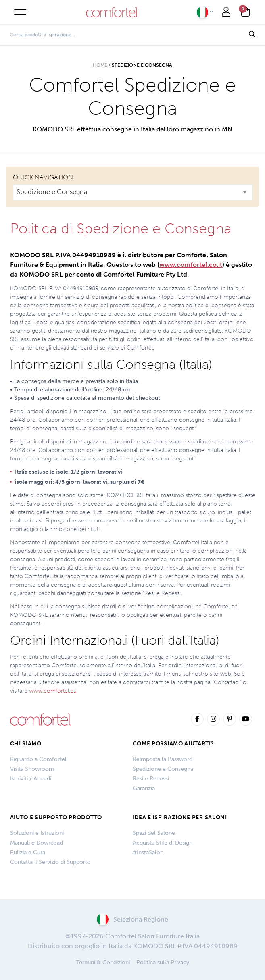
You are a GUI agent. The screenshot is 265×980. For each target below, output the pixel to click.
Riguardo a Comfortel (38, 759)
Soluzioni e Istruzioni (37, 833)
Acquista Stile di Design (163, 843)
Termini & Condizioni (103, 962)
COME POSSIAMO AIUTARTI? (173, 744)
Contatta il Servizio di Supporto (50, 862)
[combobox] (132, 192)
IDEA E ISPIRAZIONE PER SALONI (180, 817)
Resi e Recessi (151, 779)
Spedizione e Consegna (163, 769)
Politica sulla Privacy (163, 962)
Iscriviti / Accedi (31, 779)
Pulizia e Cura (28, 852)
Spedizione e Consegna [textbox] (52, 192)
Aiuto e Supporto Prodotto (56, 817)
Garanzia (144, 788)
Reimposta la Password (163, 759)
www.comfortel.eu (53, 691)
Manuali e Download (37, 843)
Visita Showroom (32, 769)
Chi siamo (26, 744)
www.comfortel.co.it (191, 265)
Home (100, 65)
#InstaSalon (148, 852)
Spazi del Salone (154, 833)
